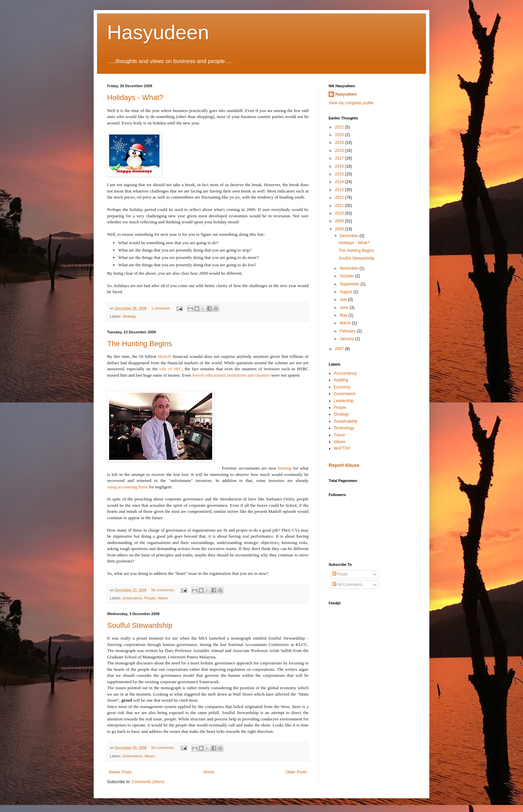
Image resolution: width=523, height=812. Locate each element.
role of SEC (171, 369)
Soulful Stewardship (140, 625)
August (347, 292)
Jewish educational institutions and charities (231, 375)
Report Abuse (344, 465)
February (348, 331)
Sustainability (346, 421)
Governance (132, 598)
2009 (340, 221)
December (350, 236)
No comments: (164, 590)
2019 (340, 143)
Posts (340, 574)
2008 (340, 229)
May (344, 315)
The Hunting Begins (139, 344)
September (350, 284)
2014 (340, 182)
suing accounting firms (127, 487)
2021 (340, 127)
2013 (340, 190)
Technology (344, 428)
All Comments (347, 585)
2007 (340, 349)
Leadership (344, 401)
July (344, 300)
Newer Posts (120, 772)
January (347, 339)
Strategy (129, 316)
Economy (342, 387)
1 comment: (161, 308)
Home (209, 772)
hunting (285, 468)
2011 (340, 206)
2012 (340, 198)
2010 (340, 213)
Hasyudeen (158, 32)
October (347, 276)
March (346, 323)
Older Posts (296, 772)
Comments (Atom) (148, 782)
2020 (340, 135)
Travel (339, 435)
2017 (340, 158)
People (150, 598)
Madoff (164, 356)
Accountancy (345, 373)
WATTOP (342, 448)
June (345, 308)
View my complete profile (351, 103)
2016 (340, 166)
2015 (340, 174)
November (350, 268)
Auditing (341, 380)
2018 (340, 151)
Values (163, 598)
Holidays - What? (135, 97)
